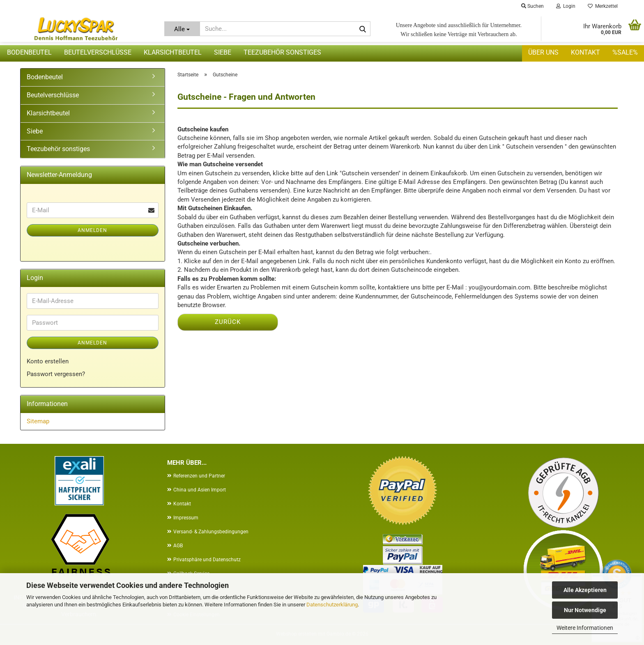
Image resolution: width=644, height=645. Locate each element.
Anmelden (92, 230)
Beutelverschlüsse (98, 52)
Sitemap (38, 421)
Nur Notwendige (585, 610)
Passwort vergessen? (56, 374)
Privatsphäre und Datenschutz (207, 560)
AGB (178, 546)
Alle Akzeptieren (585, 590)
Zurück (228, 322)
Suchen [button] (532, 6)
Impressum (186, 518)
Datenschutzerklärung (332, 605)
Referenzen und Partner (199, 476)
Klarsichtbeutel (173, 52)
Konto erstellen (48, 361)
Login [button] (566, 6)
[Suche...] (182, 29)
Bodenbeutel (29, 52)
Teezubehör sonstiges (282, 52)
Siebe (223, 52)
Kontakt (585, 52)
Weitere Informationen (585, 628)
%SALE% (625, 52)
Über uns (543, 52)
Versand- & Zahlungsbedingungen (211, 532)
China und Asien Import (200, 490)
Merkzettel (603, 6)
